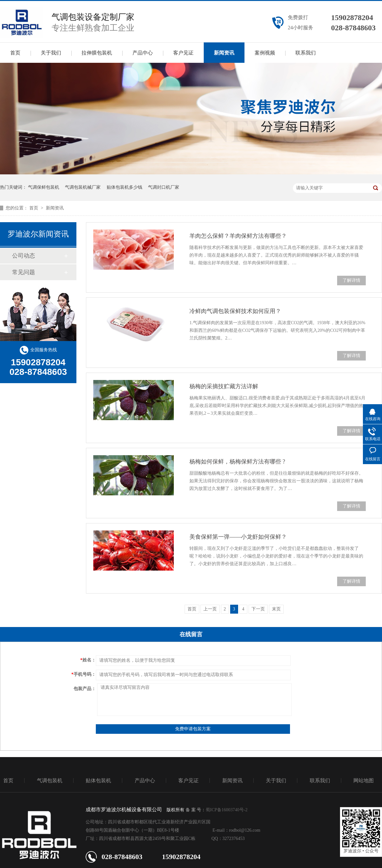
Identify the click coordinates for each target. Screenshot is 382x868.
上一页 (210, 609)
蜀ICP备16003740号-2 (226, 810)
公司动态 (24, 256)
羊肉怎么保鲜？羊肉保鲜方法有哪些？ (238, 236)
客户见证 (183, 53)
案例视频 (265, 53)
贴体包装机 (98, 780)
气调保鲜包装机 (44, 187)
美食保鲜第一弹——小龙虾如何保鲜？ (238, 537)
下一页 (258, 609)
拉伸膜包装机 (97, 53)
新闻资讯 (224, 53)
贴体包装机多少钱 (124, 187)
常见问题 (24, 272)
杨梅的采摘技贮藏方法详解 (224, 386)
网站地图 (364, 780)
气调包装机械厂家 (83, 187)
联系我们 (306, 53)
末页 (276, 609)
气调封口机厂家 (164, 187)
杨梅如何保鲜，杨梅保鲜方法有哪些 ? (237, 462)
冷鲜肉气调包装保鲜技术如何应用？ (235, 311)
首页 (15, 53)
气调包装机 (50, 780)
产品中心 (143, 53)
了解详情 (351, 280)
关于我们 (51, 53)
